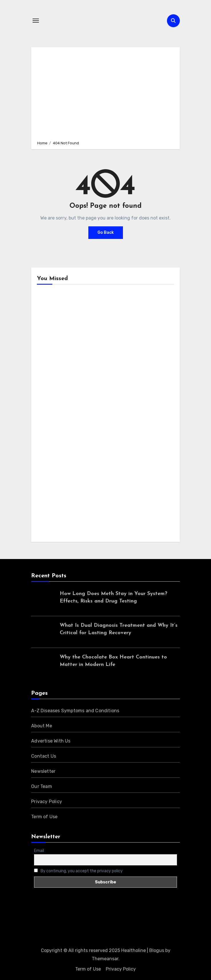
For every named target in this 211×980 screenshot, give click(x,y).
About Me (42, 726)
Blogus (157, 950)
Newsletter (43, 771)
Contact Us (44, 756)
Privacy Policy (47, 802)
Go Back (106, 232)
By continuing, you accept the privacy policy (78, 871)
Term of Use (44, 817)
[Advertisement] (107, 93)
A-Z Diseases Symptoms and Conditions (75, 711)
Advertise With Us (51, 741)
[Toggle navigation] (36, 21)
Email (39, 851)
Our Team (42, 786)
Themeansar (105, 959)
